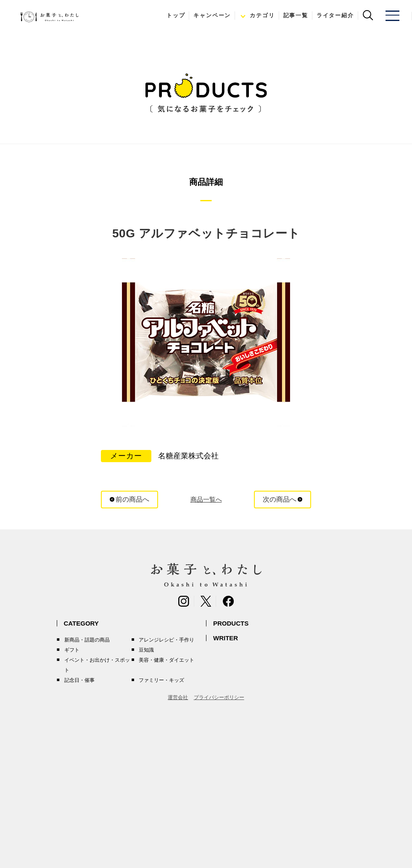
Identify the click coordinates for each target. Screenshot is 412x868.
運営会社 (178, 697)
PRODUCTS (231, 623)
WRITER (226, 638)
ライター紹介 (334, 15)
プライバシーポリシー (219, 697)
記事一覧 (294, 15)
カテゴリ (260, 15)
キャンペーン (210, 15)
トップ (174, 15)
